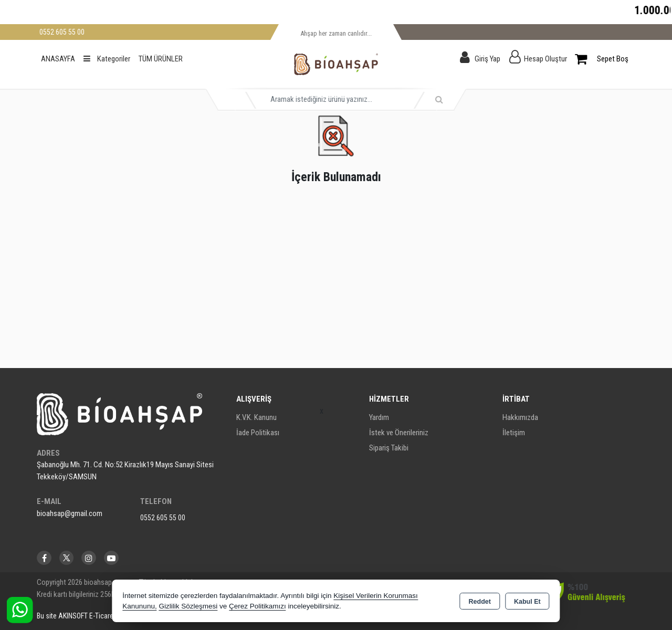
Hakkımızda (520, 417)
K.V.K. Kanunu (256, 417)
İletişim (514, 433)
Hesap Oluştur (545, 59)
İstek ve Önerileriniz (399, 433)
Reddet (480, 602)
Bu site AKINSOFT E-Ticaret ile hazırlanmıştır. (102, 616)
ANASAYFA (58, 59)
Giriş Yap (487, 59)
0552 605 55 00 (163, 518)
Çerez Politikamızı (258, 606)
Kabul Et (527, 602)
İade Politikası (258, 433)
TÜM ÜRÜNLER (161, 59)
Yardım (379, 417)
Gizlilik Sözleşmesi (188, 606)
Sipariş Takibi (389, 448)
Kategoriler (107, 59)
